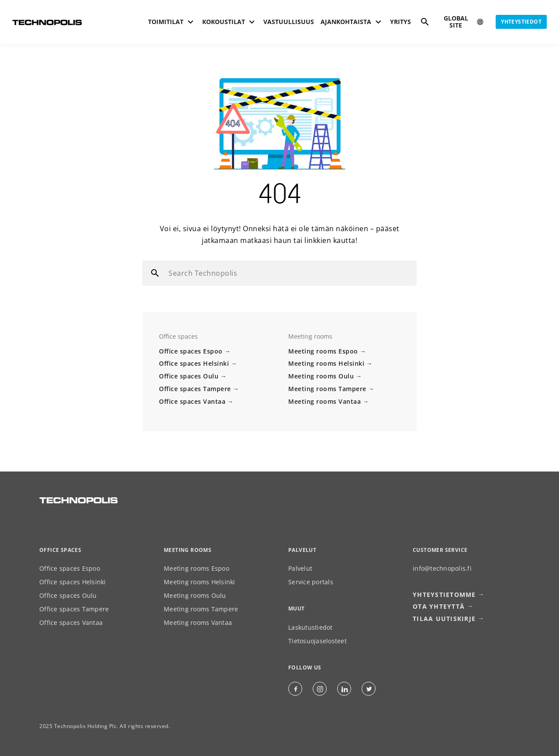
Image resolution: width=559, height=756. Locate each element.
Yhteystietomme (444, 595)
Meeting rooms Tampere (327, 389)
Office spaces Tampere (195, 389)
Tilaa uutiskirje (444, 619)
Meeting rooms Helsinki (326, 363)
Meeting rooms (188, 550)
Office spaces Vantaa (192, 401)
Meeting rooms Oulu (321, 376)
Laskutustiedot (311, 628)
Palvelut (300, 569)
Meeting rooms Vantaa (324, 401)
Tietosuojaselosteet (317, 642)
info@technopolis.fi (442, 569)
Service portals (311, 583)
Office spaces (60, 550)
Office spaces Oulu (189, 376)
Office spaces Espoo (191, 351)
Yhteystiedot (521, 22)
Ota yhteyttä (439, 607)
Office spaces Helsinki (194, 363)
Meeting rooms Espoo (323, 351)
